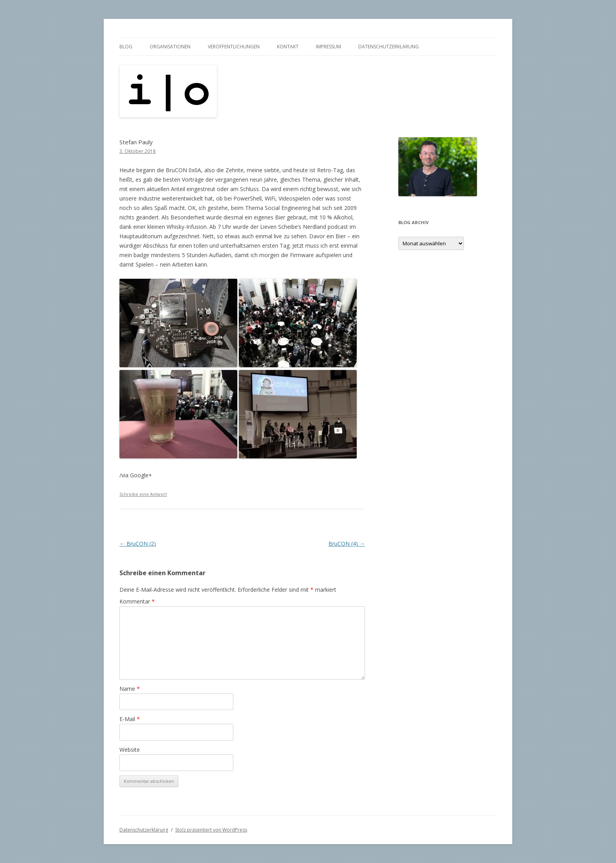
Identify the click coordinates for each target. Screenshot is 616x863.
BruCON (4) (347, 544)
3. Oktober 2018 (137, 151)
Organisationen (170, 47)
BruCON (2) (138, 544)
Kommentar (137, 601)
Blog (126, 47)
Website (130, 750)
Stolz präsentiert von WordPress (211, 830)
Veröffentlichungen (234, 47)
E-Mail (130, 719)
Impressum (328, 47)
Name (130, 689)
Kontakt (288, 47)
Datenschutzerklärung (389, 47)
